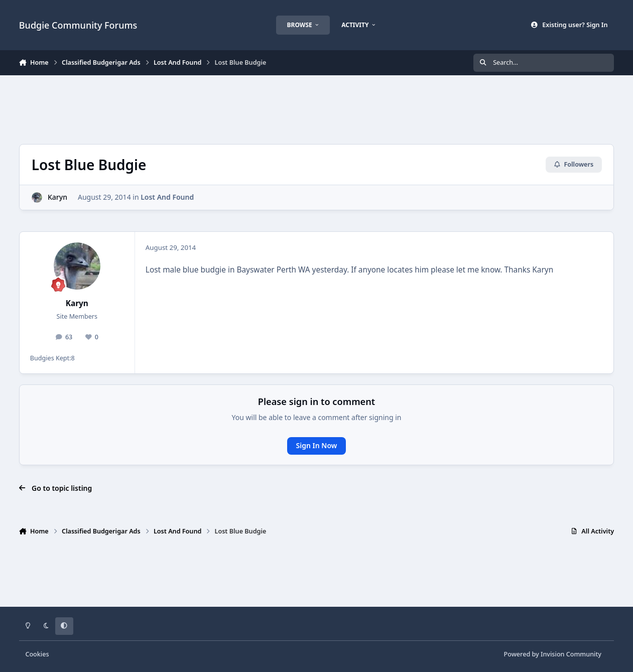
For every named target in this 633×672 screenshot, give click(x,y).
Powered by (553, 654)
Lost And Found (167, 197)
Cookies (37, 654)
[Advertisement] (316, 108)
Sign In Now (317, 445)
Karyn (57, 197)
